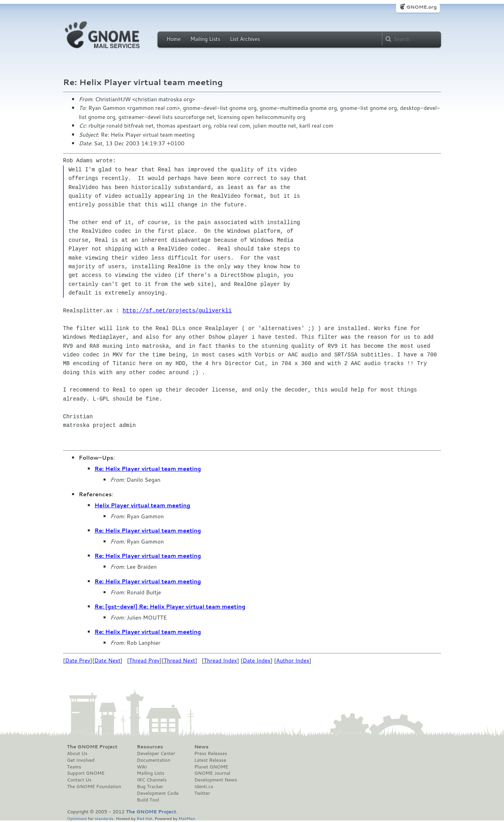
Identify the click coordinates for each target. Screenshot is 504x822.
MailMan (187, 818)
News (201, 747)
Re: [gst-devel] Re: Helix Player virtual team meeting (170, 607)
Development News (216, 780)
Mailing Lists (205, 39)
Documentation (154, 760)
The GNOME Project (92, 747)
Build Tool (148, 800)
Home (174, 39)
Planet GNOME (211, 767)
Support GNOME (86, 773)
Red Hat (145, 818)
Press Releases (210, 753)
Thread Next (180, 661)
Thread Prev (145, 661)
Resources (150, 747)
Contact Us (79, 780)
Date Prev (78, 661)
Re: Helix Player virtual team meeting (148, 469)
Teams (74, 767)
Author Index (293, 661)
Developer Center (156, 753)
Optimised (77, 818)
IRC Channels (152, 780)
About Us (77, 753)
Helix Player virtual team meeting (142, 505)
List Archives (245, 39)
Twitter (202, 793)
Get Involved (81, 760)
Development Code (158, 793)
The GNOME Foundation (94, 787)
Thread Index (221, 661)
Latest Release (210, 760)
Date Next (107, 661)
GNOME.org (422, 7)
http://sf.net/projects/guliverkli (177, 311)
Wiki (142, 767)
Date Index (257, 661)
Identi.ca (204, 787)
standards (104, 818)
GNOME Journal (212, 773)
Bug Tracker (150, 787)
